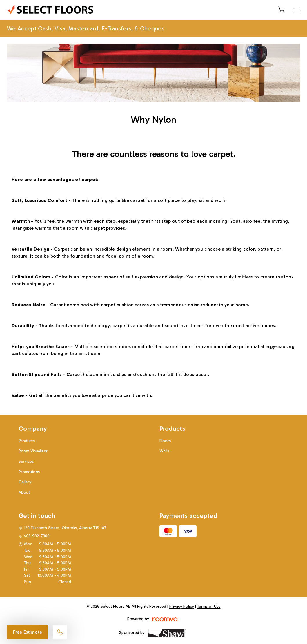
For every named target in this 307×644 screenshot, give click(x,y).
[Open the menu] (296, 10)
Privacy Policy (182, 606)
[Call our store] (60, 632)
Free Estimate (28, 632)
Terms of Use (209, 606)
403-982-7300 (37, 536)
